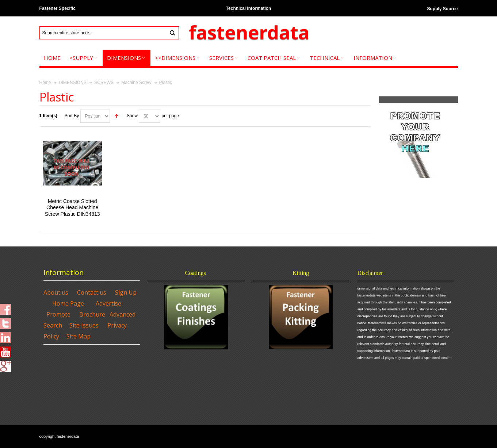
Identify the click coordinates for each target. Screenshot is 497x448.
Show (132, 116)
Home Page (68, 303)
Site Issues (84, 325)
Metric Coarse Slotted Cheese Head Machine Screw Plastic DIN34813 (72, 207)
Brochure (92, 314)
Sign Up (126, 292)
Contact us (92, 292)
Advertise (108, 303)
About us (56, 292)
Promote (58, 314)
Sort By (72, 116)
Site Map (79, 336)
